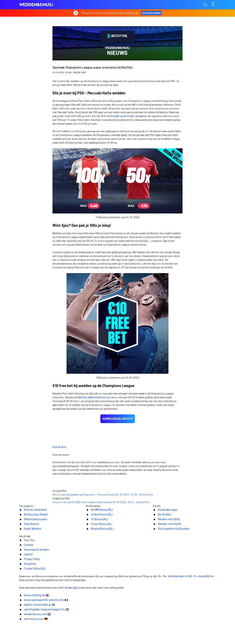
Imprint (116, 593)
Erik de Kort (87, 432)
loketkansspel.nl (178, 608)
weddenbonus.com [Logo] (38, 5)
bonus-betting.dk (42, 633)
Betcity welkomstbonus (92, 397)
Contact (65, 593)
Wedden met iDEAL (166, 563)
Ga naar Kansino (151, 13)
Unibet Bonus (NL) (97, 558)
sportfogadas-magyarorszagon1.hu (181, 633)
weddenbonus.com (101, 638)
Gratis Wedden (27, 573)
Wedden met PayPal (167, 568)
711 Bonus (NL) (95, 563)
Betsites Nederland (30, 554)
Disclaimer (157, 593)
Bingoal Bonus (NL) (98, 573)
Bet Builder (161, 558)
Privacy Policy (135, 593)
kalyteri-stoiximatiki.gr (133, 633)
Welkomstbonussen (30, 563)
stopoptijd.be (206, 608)
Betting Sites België (30, 558)
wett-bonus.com (135, 638)
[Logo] (118, 601)
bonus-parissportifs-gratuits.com (86, 633)
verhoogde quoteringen (121, 116)
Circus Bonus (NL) (97, 568)
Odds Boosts (25, 568)
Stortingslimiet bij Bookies (171, 573)
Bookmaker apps (165, 554)
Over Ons (48, 593)
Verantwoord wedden (91, 593)
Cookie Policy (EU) (181, 593)
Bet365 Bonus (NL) (97, 554)
